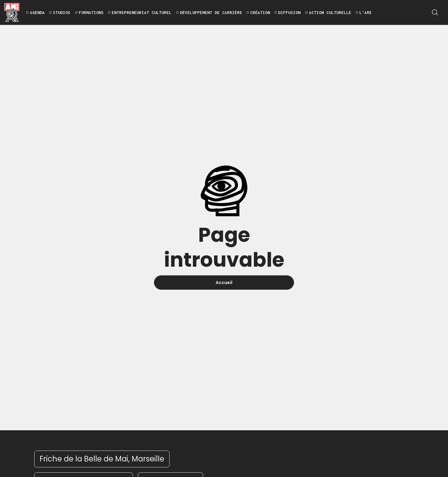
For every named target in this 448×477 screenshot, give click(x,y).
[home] (12, 12)
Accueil (224, 283)
